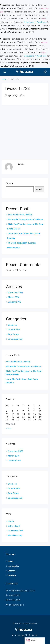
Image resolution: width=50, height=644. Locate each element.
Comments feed (16, 531)
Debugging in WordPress (35, 22)
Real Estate (13, 334)
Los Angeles (13, 566)
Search (9, 183)
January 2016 (15, 302)
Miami (11, 561)
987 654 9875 (15, 595)
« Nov (8, 428)
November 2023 (16, 292)
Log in (11, 521)
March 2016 (14, 297)
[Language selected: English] (35, 641)
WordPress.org (15, 535)
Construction (14, 330)
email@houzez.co (16, 605)
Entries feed (14, 526)
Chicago (12, 571)
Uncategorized (15, 339)
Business (12, 325)
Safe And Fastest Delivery (20, 215)
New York (12, 575)
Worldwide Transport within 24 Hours (25, 219)
